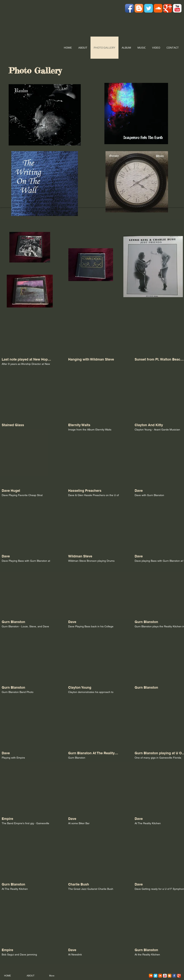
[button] (27, 344)
